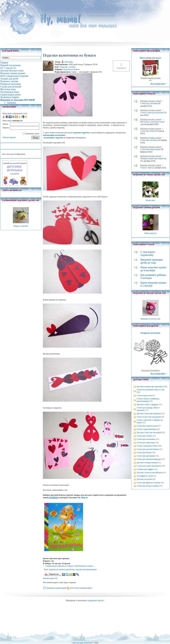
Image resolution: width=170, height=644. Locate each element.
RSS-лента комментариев (81, 588)
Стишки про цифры (145, 469)
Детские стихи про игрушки (149, 413)
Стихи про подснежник (150, 149)
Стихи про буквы (144, 453)
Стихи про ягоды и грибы (148, 486)
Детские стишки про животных (150, 386)
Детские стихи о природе (147, 404)
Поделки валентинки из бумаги (102, 16)
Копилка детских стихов (151, 101)
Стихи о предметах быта (147, 446)
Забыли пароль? (9, 137)
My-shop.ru (83, 498)
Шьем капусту (150, 233)
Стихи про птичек (144, 436)
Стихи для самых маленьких (149, 466)
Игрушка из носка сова (150, 319)
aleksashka (69, 62)
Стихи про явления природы (149, 459)
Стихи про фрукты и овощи (149, 483)
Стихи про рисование (146, 456)
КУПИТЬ (54, 498)
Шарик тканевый (21, 226)
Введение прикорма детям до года (152, 261)
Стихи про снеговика (149, 103)
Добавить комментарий (56, 588)
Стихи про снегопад (149, 140)
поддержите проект (96, 600)
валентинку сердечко (53, 138)
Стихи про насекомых (146, 439)
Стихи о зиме (146, 168)
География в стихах (145, 476)
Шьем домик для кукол (150, 58)
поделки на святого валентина (62, 569)
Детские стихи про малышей (149, 433)
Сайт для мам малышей (82, 643)
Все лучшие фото (158, 84)
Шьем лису (150, 200)
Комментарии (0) (50, 578)
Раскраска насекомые (150, 333)
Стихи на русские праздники (149, 417)
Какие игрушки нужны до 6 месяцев (153, 269)
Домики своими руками (150, 78)
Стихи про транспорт (146, 443)
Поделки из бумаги (71, 69)
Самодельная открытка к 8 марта (59, 566)
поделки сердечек (81, 133)
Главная (44, 16)
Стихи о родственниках (147, 429)
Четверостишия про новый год (153, 158)
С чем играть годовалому (148, 253)
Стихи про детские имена (148, 449)
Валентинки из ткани (84, 566)
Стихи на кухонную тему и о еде (151, 390)
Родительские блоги (59, 16)
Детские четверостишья (147, 463)
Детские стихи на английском (149, 473)
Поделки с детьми (78, 16)
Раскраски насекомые (150, 370)
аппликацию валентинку (54, 135)
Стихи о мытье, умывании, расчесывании (148, 400)
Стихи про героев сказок (147, 426)
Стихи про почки (148, 131)
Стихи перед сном (144, 395)
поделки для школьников (86, 569)
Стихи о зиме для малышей (152, 113)
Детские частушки (145, 479)
